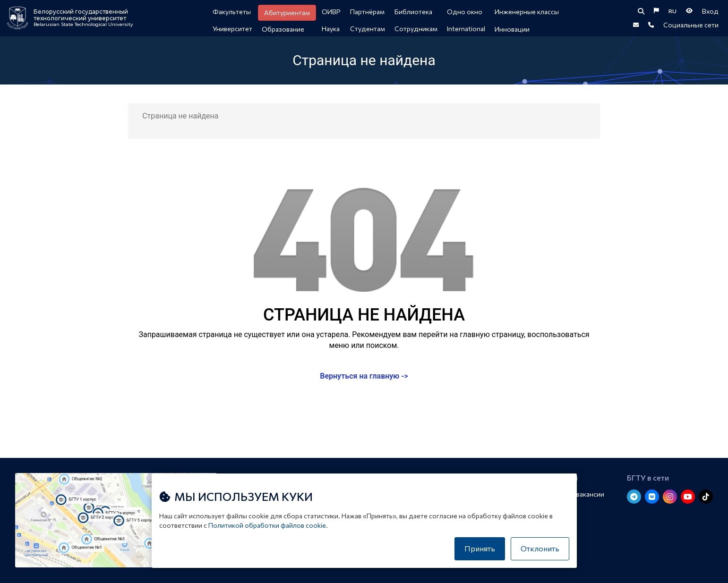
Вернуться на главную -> (364, 381)
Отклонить (540, 548)
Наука (331, 29)
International (466, 29)
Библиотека (413, 12)
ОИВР (331, 12)
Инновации (512, 29)
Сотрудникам (416, 29)
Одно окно (465, 12)
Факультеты (232, 12)
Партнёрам (367, 12)
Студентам (368, 29)
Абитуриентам (287, 13)
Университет (232, 29)
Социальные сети (691, 28)
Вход (710, 12)
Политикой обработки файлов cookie (267, 525)
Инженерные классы (527, 12)
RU (672, 12)
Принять (480, 548)
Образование (283, 29)
